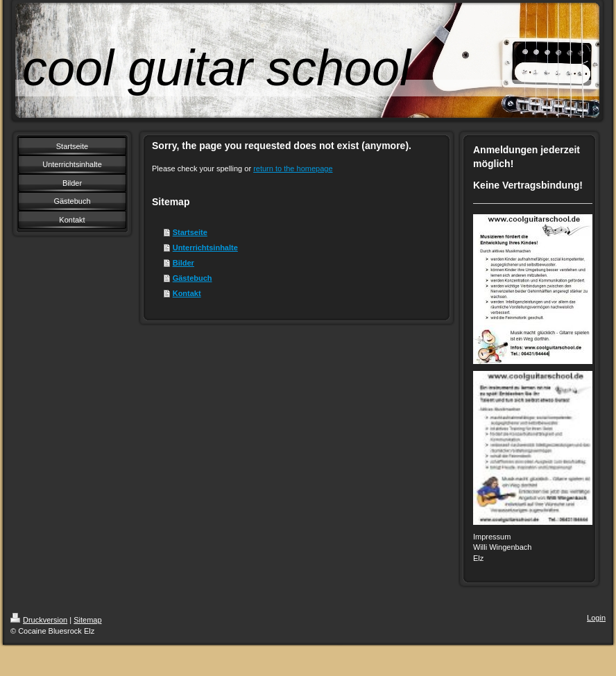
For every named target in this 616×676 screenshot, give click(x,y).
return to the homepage (293, 168)
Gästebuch (192, 278)
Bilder (183, 263)
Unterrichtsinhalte (205, 248)
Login (596, 618)
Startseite (190, 232)
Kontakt (187, 293)
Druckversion (39, 620)
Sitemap (87, 620)
